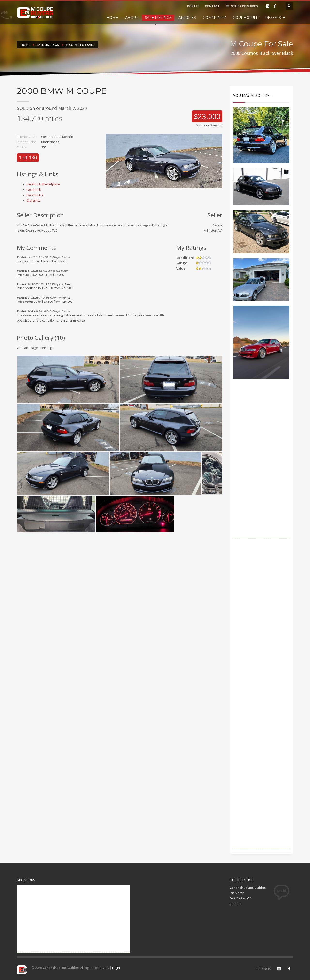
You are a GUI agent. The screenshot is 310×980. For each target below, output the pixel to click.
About (132, 18)
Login (116, 968)
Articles (187, 18)
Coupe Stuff (246, 18)
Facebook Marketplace (43, 184)
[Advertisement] (261, 465)
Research (275, 18)
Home (112, 18)
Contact (235, 904)
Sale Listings (158, 18)
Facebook (34, 190)
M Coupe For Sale (80, 45)
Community (214, 18)
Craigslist (33, 200)
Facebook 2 (35, 195)
